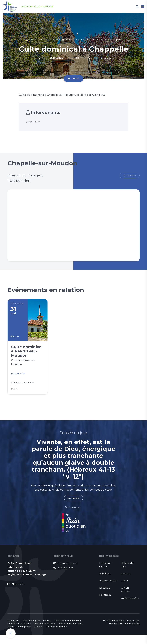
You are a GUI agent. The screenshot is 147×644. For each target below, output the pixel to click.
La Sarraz (105, 597)
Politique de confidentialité (67, 630)
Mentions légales (31, 630)
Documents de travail (45, 633)
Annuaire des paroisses (70, 633)
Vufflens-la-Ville (130, 608)
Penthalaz (105, 604)
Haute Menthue (109, 590)
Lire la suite (73, 507)
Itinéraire (131, 176)
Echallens (105, 583)
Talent (124, 590)
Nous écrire (19, 594)
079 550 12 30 (66, 578)
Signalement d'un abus (19, 633)
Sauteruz (126, 583)
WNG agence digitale (129, 633)
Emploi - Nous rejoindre (19, 636)
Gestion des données (57, 636)
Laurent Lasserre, (68, 573)
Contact (38, 636)
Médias (47, 630)
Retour (76, 79)
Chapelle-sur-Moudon (100, 58)
